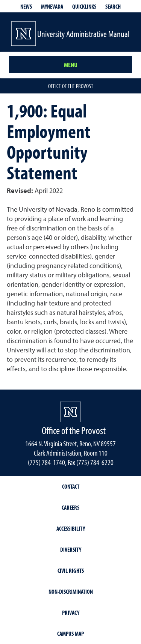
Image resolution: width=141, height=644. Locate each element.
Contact (71, 486)
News (26, 6)
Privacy (71, 612)
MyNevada (52, 6)
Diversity (71, 549)
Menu (71, 65)
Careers (70, 507)
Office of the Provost (71, 86)
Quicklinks (84, 6)
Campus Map (70, 633)
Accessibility (71, 528)
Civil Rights (71, 570)
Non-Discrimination (71, 591)
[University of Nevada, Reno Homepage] (70, 412)
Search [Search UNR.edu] (113, 6)
